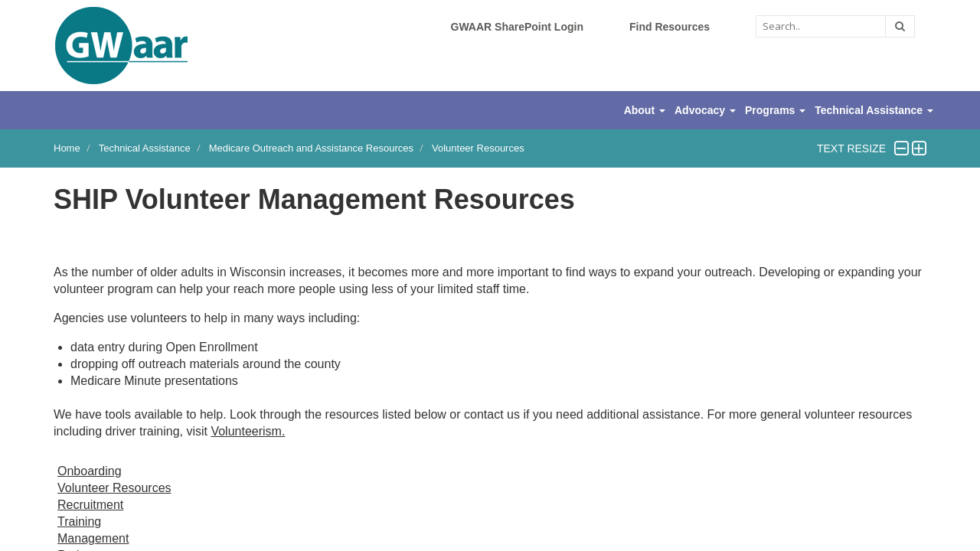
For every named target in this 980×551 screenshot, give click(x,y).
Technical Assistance (145, 148)
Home (67, 148)
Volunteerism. (248, 431)
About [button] (645, 110)
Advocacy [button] (705, 110)
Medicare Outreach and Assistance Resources (311, 148)
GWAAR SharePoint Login (517, 27)
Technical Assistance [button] (874, 110)
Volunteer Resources (478, 148)
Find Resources (670, 27)
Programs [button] (775, 110)
